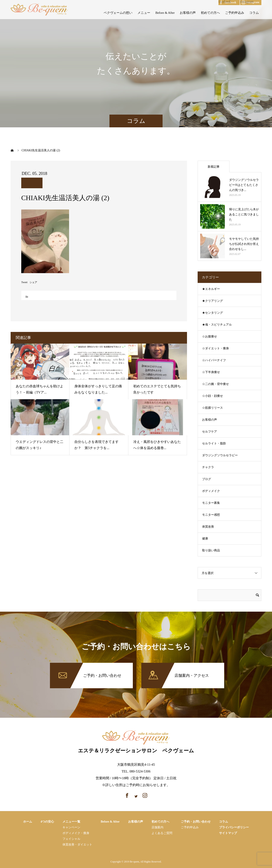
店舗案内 (157, 827)
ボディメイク (211, 491)
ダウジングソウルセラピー (220, 455)
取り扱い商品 (211, 550)
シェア (33, 282)
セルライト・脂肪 (214, 443)
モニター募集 (211, 503)
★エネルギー (211, 289)
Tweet (24, 282)
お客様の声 (188, 13)
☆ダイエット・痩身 (215, 348)
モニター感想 (211, 515)
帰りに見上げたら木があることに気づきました (244, 214)
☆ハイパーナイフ (214, 360)
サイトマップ (228, 833)
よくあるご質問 (162, 833)
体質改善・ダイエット (77, 845)
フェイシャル (71, 839)
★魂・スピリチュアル (217, 325)
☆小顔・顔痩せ (212, 396)
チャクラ (208, 467)
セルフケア (210, 432)
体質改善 (208, 527)
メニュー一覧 (71, 822)
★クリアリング (212, 301)
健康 (205, 539)
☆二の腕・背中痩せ (215, 384)
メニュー (144, 13)
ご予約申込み (235, 13)
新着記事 (214, 167)
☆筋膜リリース (212, 408)
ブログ (207, 479)
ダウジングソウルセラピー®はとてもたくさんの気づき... (244, 185)
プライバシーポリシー (234, 827)
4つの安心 (47, 822)
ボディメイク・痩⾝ (76, 833)
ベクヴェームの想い (118, 13)
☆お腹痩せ (210, 336)
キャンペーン (71, 827)
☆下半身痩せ (211, 372)
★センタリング (212, 313)
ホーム (28, 822)
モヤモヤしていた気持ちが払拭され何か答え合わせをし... (244, 244)
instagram (247, 2)
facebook (225, 2)
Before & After (165, 13)
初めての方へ (210, 13)
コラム (254, 13)
